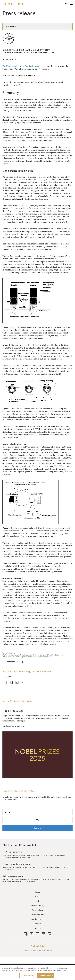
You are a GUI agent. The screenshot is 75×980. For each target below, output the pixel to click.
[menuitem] (37, 892)
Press (38, 892)
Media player (38, 919)
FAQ (38, 901)
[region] (37, 972)
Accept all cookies (45, 975)
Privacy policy (38, 906)
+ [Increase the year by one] (69, 820)
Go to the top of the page (11, 662)
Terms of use (38, 910)
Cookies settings (27, 975)
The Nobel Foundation (12, 852)
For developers (38, 915)
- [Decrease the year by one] (5, 820)
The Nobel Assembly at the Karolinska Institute (22, 66)
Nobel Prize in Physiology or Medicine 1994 (27, 672)
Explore (38, 828)
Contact (38, 896)
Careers (37, 924)
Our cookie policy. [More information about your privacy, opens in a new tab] (60, 970)
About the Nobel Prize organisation (21, 845)
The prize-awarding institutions (16, 864)
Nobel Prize (37, 946)
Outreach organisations (13, 876)
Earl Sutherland (49, 208)
